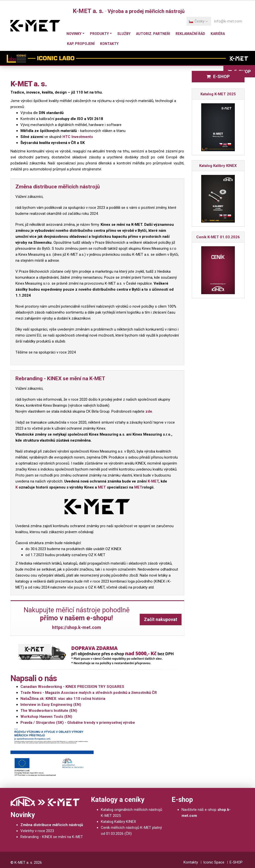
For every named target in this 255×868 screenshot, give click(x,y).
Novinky (74, 34)
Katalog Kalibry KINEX (218, 166)
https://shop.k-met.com (77, 627)
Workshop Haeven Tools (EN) (46, 717)
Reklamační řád (190, 34)
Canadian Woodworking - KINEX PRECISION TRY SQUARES (72, 687)
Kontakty (109, 44)
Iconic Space (214, 862)
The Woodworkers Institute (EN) (49, 711)
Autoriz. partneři (153, 34)
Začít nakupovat (161, 619)
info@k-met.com (228, 21)
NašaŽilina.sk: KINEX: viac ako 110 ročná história (63, 699)
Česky (198, 21)
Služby (124, 34)
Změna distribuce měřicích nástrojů (52, 825)
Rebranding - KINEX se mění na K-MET (52, 837)
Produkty (99, 34)
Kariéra (218, 34)
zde (149, 411)
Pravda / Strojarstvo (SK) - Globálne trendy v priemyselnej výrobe (78, 723)
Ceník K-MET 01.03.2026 (218, 237)
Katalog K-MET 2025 (218, 94)
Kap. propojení (81, 44)
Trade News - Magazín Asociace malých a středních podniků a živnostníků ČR (89, 693)
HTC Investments (78, 137)
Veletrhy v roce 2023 (37, 831)
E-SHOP (218, 76)
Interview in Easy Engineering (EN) (51, 705)
